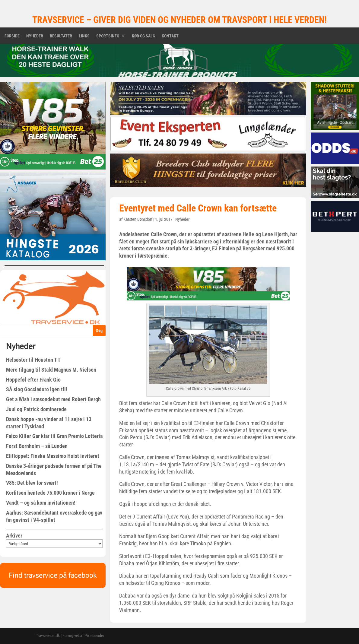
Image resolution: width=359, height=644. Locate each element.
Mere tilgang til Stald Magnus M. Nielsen (51, 370)
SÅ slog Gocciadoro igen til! (37, 389)
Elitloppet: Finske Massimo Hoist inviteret (53, 456)
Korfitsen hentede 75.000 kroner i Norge (50, 493)
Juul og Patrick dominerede (36, 409)
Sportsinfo (108, 36)
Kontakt (170, 36)
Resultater (61, 36)
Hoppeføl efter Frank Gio (33, 380)
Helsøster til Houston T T (33, 360)
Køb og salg (143, 36)
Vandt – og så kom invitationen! (41, 503)
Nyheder (35, 36)
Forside (12, 36)
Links (84, 36)
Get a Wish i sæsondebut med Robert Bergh (53, 399)
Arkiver (14, 536)
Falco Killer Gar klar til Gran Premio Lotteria (54, 436)
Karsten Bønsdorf (138, 219)
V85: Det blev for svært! (32, 483)
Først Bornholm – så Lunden (37, 446)
